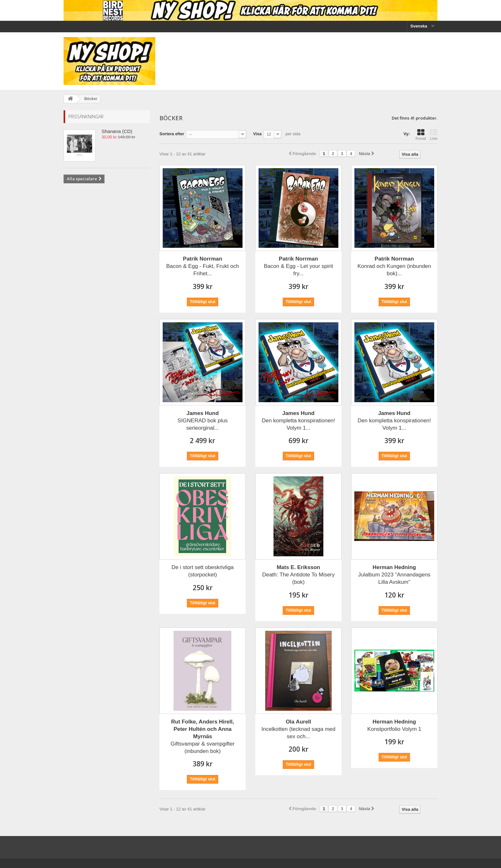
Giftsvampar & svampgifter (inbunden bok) (203, 736)
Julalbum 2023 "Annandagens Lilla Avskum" (394, 575)
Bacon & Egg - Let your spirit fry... (298, 266)
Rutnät (421, 135)
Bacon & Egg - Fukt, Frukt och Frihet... (203, 266)
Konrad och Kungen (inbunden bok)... (394, 266)
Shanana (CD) (117, 131)
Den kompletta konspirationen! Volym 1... (298, 421)
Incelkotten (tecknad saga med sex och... (298, 729)
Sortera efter (172, 134)
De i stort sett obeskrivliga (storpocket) (203, 571)
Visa (257, 134)
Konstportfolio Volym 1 (394, 725)
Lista (434, 135)
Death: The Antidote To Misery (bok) (298, 575)
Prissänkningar (86, 117)
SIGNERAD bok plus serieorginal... (203, 421)
